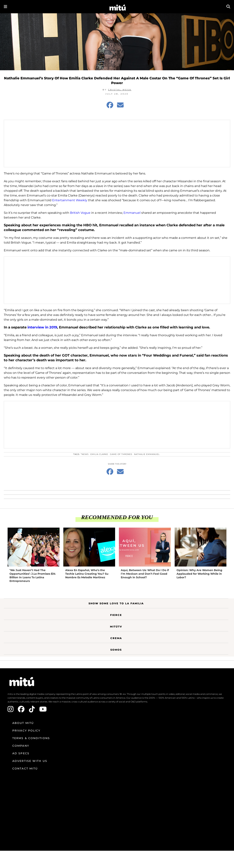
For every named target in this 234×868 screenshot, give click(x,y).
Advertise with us (30, 761)
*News (85, 454)
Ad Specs (21, 753)
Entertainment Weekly (70, 200)
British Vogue (80, 213)
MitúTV (116, 627)
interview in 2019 (42, 327)
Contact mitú (25, 769)
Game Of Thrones (121, 454)
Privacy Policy (26, 731)
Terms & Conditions (31, 738)
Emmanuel (132, 213)
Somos (116, 650)
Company (21, 746)
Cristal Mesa (120, 90)
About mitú (23, 723)
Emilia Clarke (99, 454)
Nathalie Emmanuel (147, 454)
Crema (116, 638)
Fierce (116, 615)
